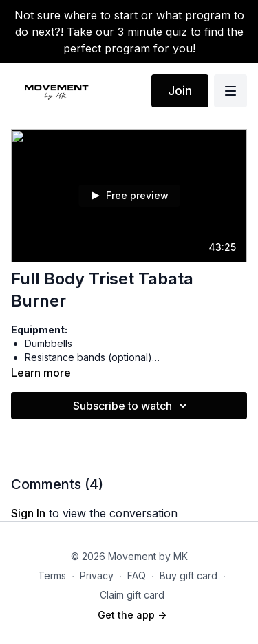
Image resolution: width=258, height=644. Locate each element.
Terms (52, 575)
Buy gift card (189, 575)
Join (180, 91)
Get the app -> (132, 615)
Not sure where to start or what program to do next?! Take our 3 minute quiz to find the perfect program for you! (129, 32)
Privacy (97, 575)
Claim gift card (132, 595)
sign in (28, 513)
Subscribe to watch (132, 406)
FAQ (137, 575)
